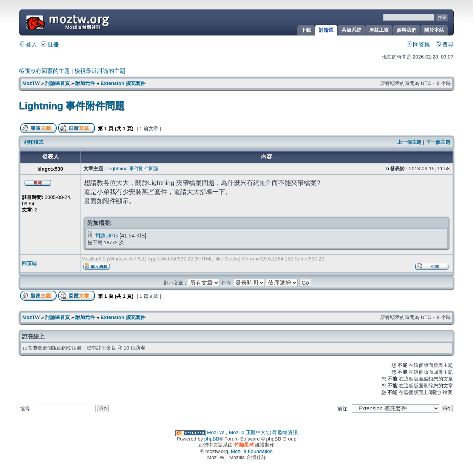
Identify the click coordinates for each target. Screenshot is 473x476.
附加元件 (85, 83)
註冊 (50, 45)
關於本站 (434, 30)
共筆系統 (351, 30)
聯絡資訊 (288, 432)
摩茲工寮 (379, 30)
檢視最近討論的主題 (100, 71)
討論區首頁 (58, 83)
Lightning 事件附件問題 (72, 106)
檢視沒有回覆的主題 (44, 71)
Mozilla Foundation (252, 451)
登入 (28, 45)
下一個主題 (438, 142)
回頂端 (29, 263)
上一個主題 (409, 142)
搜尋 (445, 45)
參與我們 (407, 30)
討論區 (326, 30)
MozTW (86, 22)
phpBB (212, 439)
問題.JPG (106, 236)
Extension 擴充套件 (123, 83)
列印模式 (34, 142)
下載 (306, 30)
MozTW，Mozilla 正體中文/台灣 (242, 432)
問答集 (418, 45)
